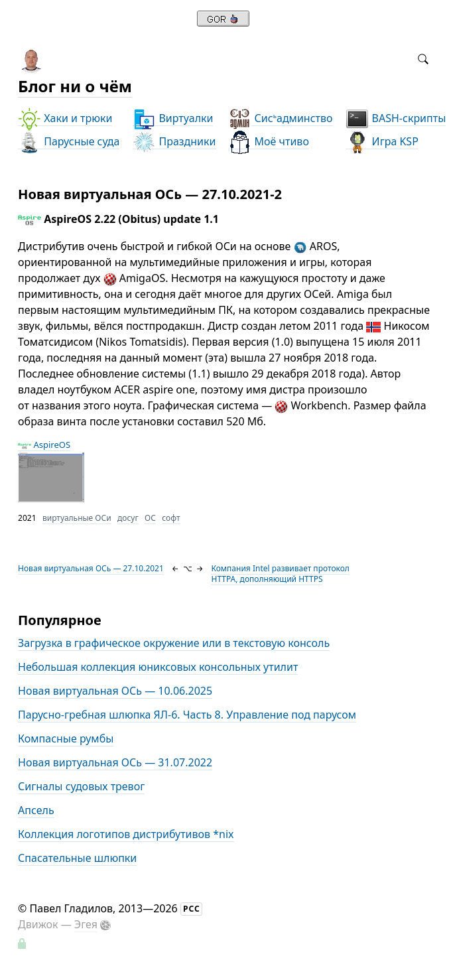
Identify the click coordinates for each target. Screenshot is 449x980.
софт (171, 518)
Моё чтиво (268, 142)
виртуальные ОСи (77, 518)
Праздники (174, 142)
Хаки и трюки (65, 118)
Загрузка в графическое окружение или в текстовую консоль (174, 643)
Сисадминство (280, 118)
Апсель (36, 810)
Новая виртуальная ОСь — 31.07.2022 (115, 762)
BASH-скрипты (396, 118)
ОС (150, 518)
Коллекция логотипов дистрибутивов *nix (126, 834)
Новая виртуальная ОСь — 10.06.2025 (115, 691)
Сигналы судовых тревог (81, 786)
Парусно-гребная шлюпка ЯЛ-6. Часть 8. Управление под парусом (187, 715)
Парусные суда (69, 142)
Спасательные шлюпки (77, 858)
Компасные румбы (66, 738)
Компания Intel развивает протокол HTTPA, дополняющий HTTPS (280, 574)
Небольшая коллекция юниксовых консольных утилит (158, 667)
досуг (128, 518)
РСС (192, 909)
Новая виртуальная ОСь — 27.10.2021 (91, 568)
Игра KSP (382, 142)
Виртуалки (173, 118)
